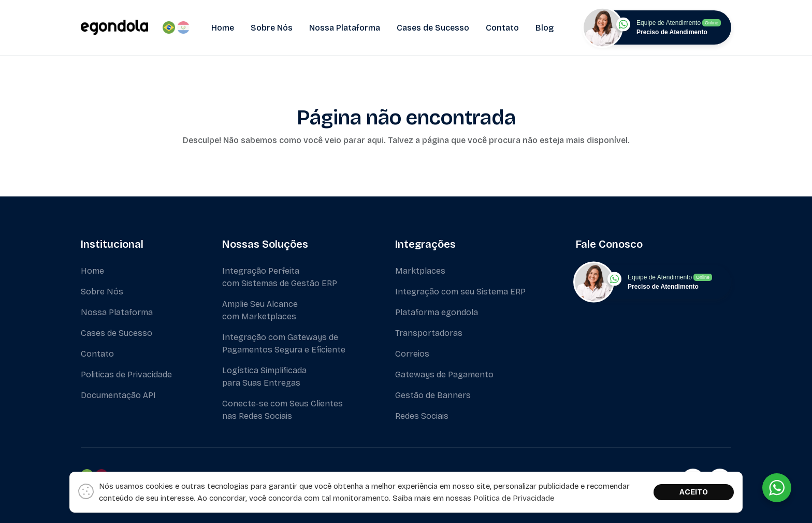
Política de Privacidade (514, 498)
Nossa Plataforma (345, 28)
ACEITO (694, 492)
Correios (412, 354)
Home (223, 28)
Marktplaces (420, 271)
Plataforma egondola (437, 312)
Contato (502, 28)
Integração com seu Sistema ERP (460, 292)
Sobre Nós (272, 28)
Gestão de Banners (433, 395)
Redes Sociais (422, 416)
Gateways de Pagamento (444, 374)
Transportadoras (429, 333)
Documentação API (118, 395)
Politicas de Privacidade (126, 374)
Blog (545, 28)
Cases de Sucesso (433, 28)
